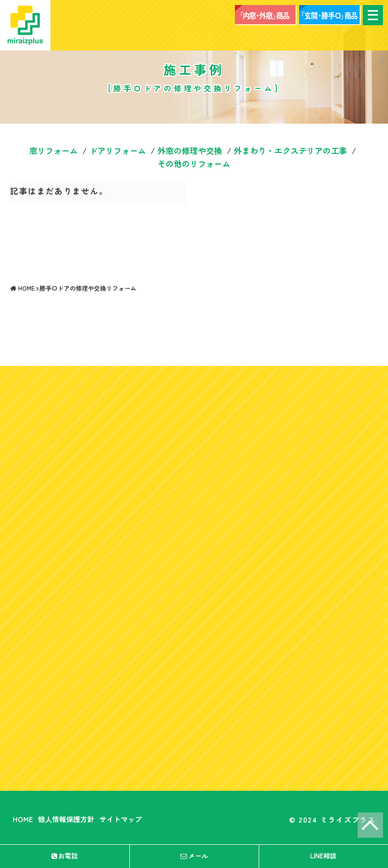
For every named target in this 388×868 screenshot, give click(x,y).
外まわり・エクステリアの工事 (290, 150)
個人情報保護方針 (66, 819)
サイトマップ (121, 819)
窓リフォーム (54, 150)
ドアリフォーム (118, 150)
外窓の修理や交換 (190, 150)
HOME (23, 819)
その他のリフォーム (194, 164)
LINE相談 (323, 856)
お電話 (65, 856)
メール (194, 856)
